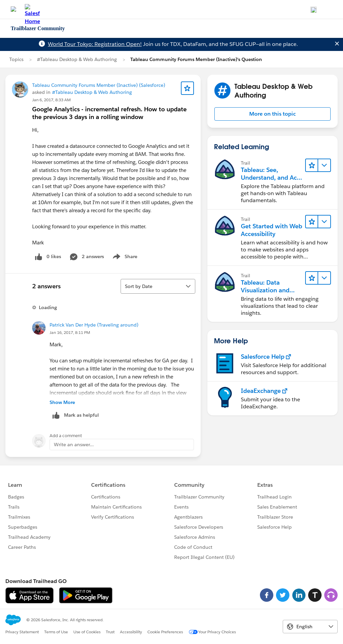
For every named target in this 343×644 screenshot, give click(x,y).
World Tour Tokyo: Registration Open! (95, 44)
